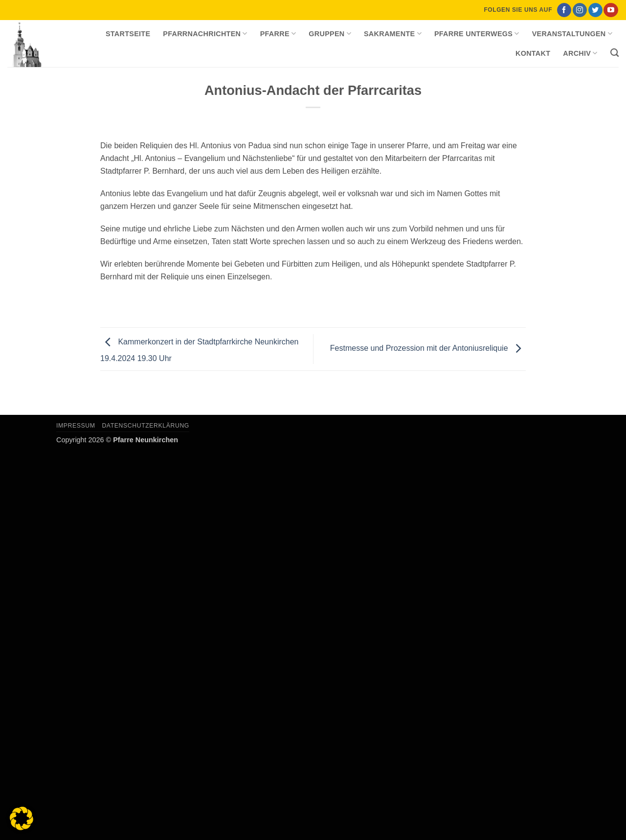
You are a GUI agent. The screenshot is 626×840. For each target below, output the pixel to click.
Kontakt (533, 53)
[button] (22, 818)
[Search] (615, 53)
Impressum (76, 426)
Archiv (580, 53)
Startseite (128, 34)
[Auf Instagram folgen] (580, 10)
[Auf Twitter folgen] (595, 10)
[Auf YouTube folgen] (611, 10)
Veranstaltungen (572, 34)
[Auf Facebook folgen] (564, 10)
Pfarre (278, 34)
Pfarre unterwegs (477, 34)
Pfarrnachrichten (205, 34)
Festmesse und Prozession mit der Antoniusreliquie (428, 349)
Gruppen (330, 34)
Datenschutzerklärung (145, 426)
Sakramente (393, 34)
